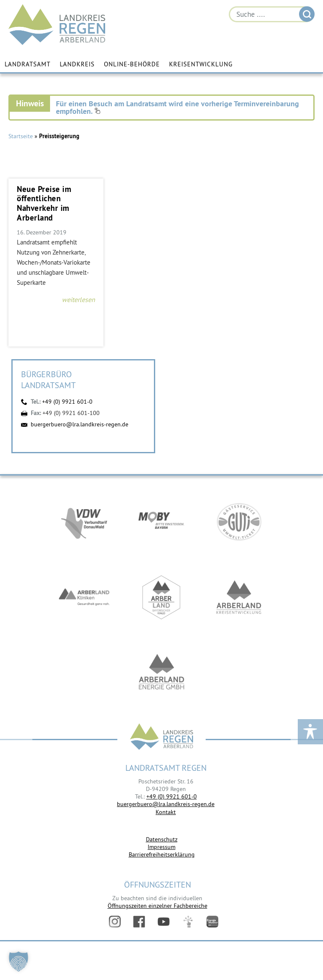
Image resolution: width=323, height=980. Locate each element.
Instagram (115, 922)
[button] (19, 962)
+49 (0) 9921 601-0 (67, 402)
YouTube (164, 922)
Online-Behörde (132, 64)
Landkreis (77, 64)
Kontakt (166, 812)
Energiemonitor (212, 922)
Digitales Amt (188, 922)
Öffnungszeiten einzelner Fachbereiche (158, 906)
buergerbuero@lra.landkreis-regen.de (79, 424)
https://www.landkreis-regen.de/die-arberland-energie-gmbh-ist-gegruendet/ (161, 673)
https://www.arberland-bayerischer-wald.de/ (161, 597)
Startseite (21, 136)
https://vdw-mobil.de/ (84, 522)
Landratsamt (28, 64)
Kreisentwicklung (201, 64)
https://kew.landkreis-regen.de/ (239, 597)
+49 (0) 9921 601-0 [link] (172, 796)
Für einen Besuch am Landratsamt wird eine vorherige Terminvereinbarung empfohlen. (177, 107)
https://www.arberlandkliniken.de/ (84, 597)
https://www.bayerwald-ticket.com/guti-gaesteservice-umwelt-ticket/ (239, 522)
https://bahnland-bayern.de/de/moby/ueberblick (161, 522)
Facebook (139, 922)
